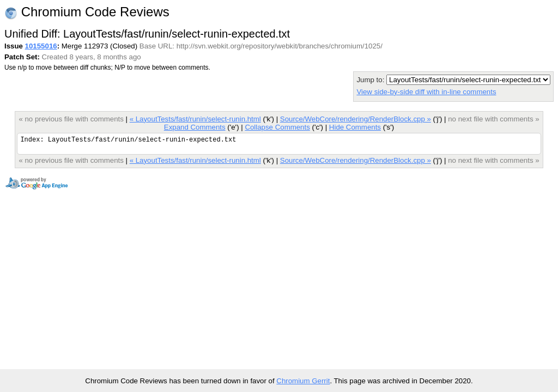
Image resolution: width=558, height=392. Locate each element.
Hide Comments (355, 127)
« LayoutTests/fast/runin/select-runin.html (195, 119)
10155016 (41, 46)
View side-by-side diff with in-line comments (426, 92)
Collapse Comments (277, 127)
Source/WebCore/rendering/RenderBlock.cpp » (356, 119)
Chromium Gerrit (303, 381)
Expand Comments (195, 127)
